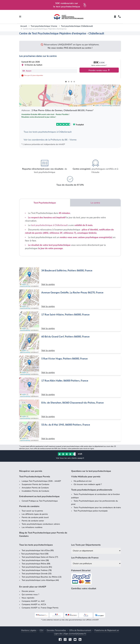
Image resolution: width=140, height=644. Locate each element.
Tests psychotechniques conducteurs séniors (41, 524)
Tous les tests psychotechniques (36, 545)
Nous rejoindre (28, 598)
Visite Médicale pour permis (86, 477)
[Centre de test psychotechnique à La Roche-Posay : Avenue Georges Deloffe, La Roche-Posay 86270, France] (70, 299)
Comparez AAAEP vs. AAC (33, 601)
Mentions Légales (29, 630)
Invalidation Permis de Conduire (35, 491)
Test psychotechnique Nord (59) (35, 554)
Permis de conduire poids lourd (35, 517)
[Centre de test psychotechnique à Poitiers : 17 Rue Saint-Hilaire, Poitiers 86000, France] (70, 321)
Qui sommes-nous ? (30, 595)
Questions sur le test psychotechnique (91, 471)
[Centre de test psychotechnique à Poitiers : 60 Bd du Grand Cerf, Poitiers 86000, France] (70, 343)
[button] (70, 93)
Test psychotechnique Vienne (44, 26)
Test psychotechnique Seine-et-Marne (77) (40, 557)
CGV (42, 630)
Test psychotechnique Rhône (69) (36, 564)
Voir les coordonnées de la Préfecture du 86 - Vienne (50, 140)
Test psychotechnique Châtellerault (77, 26)
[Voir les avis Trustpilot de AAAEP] (70, 124)
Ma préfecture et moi (83, 481)
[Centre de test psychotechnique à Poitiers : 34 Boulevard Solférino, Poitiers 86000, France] (70, 277)
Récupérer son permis (31, 471)
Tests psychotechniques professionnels (92, 490)
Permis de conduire (29, 506)
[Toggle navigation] (20, 17)
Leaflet (96, 106)
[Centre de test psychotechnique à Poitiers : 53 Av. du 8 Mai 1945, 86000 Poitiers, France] (70, 431)
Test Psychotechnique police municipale (91, 511)
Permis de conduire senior (33, 521)
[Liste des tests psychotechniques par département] (96, 551)
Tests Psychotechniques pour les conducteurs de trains (97, 508)
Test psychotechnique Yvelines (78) (37, 570)
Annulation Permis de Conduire (35, 488)
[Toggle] (115, 17)
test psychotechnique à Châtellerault (49, 225)
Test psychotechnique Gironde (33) (37, 574)
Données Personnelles (56, 630)
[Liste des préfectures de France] (96, 564)
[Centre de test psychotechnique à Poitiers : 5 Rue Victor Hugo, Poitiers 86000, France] (70, 365)
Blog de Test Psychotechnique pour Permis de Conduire (43, 534)
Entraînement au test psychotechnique (39, 496)
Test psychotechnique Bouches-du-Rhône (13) (42, 577)
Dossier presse (28, 591)
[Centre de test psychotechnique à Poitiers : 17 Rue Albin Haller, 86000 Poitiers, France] (70, 387)
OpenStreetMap (107, 106)
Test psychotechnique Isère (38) (35, 560)
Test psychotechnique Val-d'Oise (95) (38, 550)
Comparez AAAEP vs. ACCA (34, 604)
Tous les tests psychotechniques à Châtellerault (48, 132)
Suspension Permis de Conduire (35, 484)
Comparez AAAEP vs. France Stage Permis (40, 608)
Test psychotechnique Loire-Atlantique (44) (40, 580)
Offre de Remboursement (80, 630)
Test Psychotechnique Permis (35, 477)
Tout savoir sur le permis (32, 511)
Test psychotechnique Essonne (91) (37, 567)
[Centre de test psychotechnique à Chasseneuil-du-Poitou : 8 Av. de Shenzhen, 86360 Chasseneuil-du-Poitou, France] (70, 409)
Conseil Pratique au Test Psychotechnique (40, 501)
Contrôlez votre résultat (84, 589)
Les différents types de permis (35, 514)
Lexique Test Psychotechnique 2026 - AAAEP (41, 481)
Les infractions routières (32, 527)
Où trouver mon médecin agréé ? (88, 484)
